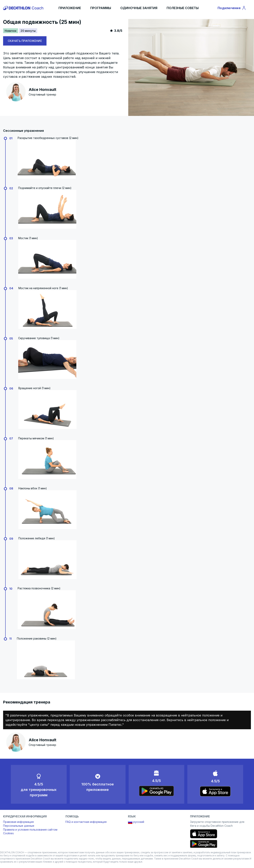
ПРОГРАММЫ (101, 8)
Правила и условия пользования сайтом (30, 830)
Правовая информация (18, 822)
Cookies (8, 833)
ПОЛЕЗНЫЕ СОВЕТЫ (183, 8)
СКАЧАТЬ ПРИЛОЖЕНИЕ (25, 41)
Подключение (232, 9)
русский (136, 822)
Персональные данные (19, 826)
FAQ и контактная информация (86, 822)
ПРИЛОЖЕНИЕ (70, 8)
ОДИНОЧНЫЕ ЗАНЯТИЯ (139, 8)
